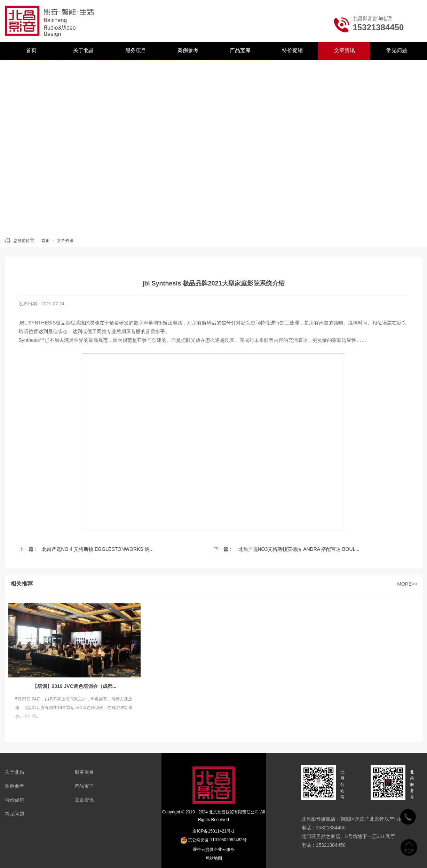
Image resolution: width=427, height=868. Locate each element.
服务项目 (136, 50)
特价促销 (292, 50)
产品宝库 (240, 50)
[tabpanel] (213, 147)
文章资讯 (345, 50)
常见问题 (397, 50)
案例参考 (188, 50)
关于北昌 (84, 50)
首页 (31, 50)
